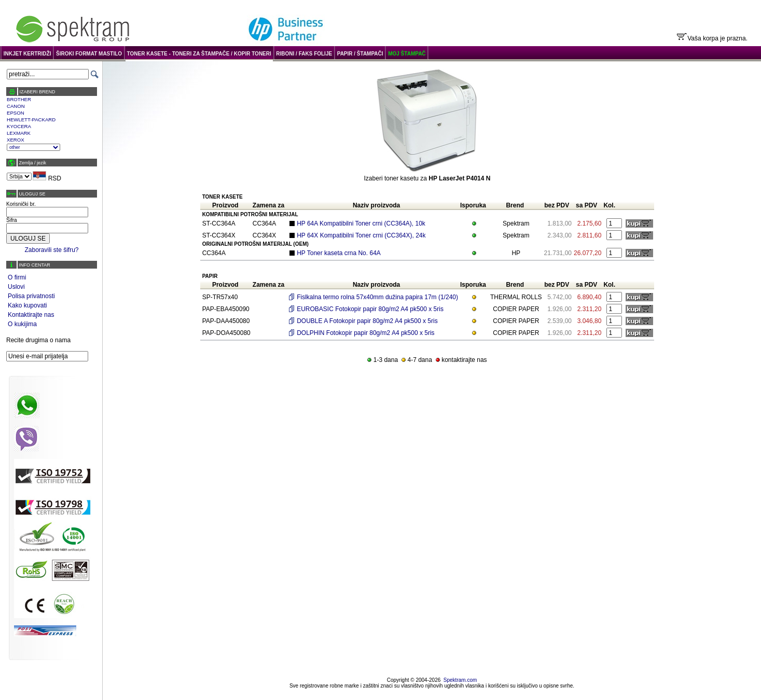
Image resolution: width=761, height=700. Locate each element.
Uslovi (16, 287)
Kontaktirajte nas (31, 315)
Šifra (12, 220)
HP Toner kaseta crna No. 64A (339, 253)
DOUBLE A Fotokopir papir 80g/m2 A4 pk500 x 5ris (367, 321)
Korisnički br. (21, 204)
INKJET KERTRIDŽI (27, 54)
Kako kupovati (27, 305)
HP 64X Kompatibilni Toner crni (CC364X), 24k (361, 235)
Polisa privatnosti (31, 296)
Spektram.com (460, 680)
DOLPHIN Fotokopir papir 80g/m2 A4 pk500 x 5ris (365, 333)
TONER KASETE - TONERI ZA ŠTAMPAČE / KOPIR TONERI (199, 54)
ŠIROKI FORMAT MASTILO (89, 54)
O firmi (17, 277)
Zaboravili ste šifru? (51, 250)
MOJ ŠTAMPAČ (407, 54)
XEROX (16, 140)
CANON (16, 106)
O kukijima (22, 324)
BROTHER (19, 99)
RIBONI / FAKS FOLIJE (304, 54)
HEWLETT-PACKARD (31, 120)
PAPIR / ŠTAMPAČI (360, 54)
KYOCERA (19, 126)
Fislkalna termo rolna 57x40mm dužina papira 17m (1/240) (377, 297)
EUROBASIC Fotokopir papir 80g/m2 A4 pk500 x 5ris (370, 309)
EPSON (16, 113)
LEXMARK (19, 133)
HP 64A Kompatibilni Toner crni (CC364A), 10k (361, 223)
